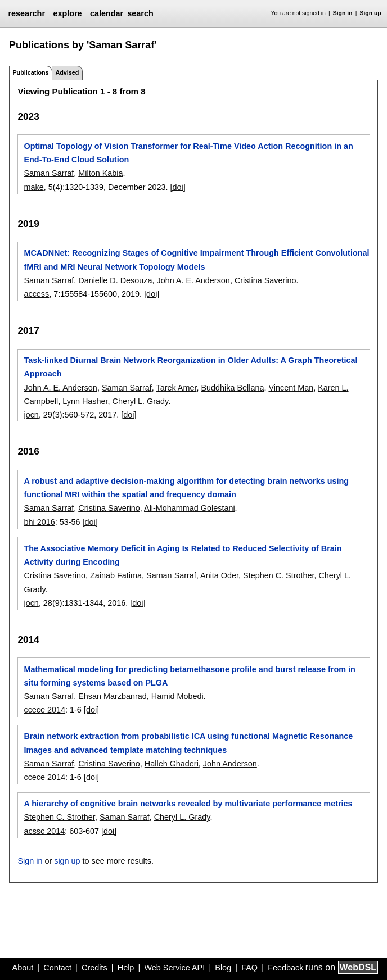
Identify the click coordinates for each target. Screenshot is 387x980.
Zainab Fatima (116, 575)
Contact (57, 968)
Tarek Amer (176, 388)
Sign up (371, 13)
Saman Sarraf (49, 173)
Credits (94, 968)
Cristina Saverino (265, 280)
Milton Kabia (100, 173)
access (36, 294)
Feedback (285, 968)
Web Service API (174, 968)
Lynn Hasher (85, 401)
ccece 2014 (44, 710)
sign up (67, 861)
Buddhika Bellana (232, 388)
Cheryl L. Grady (141, 401)
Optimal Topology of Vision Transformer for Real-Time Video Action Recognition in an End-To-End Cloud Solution (188, 153)
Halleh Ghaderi (172, 764)
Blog (223, 968)
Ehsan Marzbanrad (112, 696)
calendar (107, 13)
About (23, 968)
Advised (67, 72)
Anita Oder (219, 575)
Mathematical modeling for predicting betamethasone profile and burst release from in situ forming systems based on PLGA (189, 676)
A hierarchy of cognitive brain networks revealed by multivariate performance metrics (188, 804)
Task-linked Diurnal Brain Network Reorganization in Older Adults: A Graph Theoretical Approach (190, 367)
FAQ (249, 968)
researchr (26, 13)
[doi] (177, 187)
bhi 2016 (39, 522)
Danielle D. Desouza (115, 280)
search (140, 13)
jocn (31, 415)
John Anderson (230, 764)
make (33, 187)
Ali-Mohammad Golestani (190, 508)
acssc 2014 (44, 831)
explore (67, 13)
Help (126, 968)
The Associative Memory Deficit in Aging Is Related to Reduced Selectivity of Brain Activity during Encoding (183, 555)
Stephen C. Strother (278, 575)
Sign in (343, 13)
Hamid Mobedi (177, 696)
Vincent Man (291, 388)
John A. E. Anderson (193, 280)
